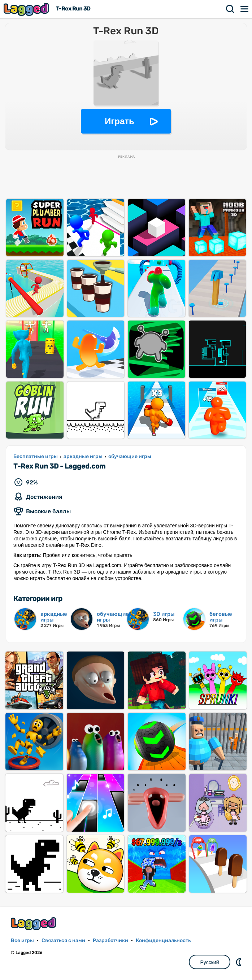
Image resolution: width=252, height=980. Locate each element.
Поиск (230, 9)
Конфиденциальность (163, 940)
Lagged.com (34, 924)
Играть (120, 121)
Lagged (27, 9)
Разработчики (110, 940)
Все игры (22, 940)
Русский (210, 962)
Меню (245, 9)
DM (239, 962)
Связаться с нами (63, 940)
